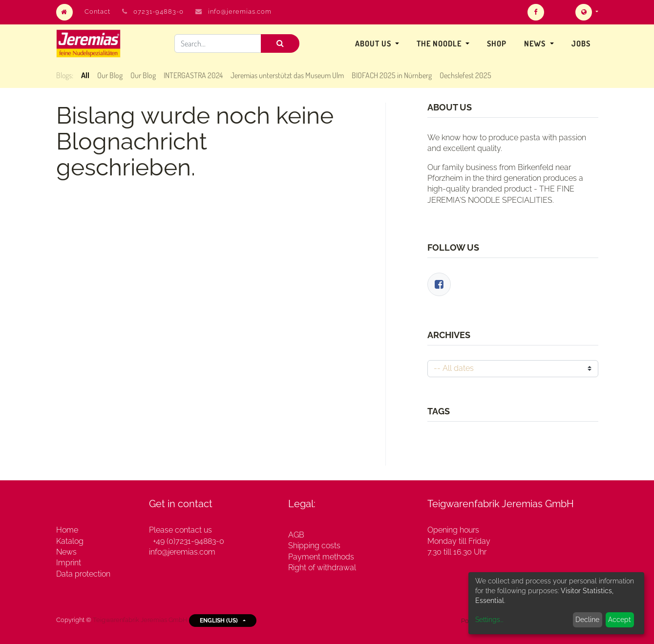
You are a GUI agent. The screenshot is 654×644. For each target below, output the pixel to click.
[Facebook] (439, 284)
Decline (587, 620)
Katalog (70, 541)
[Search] (280, 43)
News (66, 552)
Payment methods (321, 557)
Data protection (83, 574)
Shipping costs (314, 546)
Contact (97, 11)
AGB (296, 535)
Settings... (489, 620)
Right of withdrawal (322, 568)
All (85, 75)
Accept (620, 620)
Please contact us (180, 530)
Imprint (69, 563)
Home (67, 530)
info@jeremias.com (240, 11)
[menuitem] (497, 43)
